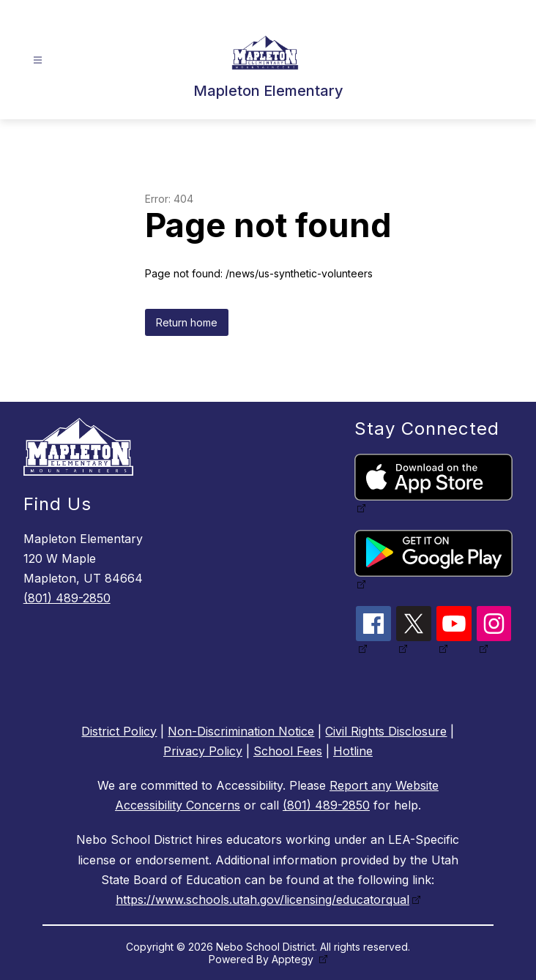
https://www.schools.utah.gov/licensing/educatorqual (263, 899)
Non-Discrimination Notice (241, 731)
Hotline (353, 751)
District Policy (119, 731)
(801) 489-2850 (67, 598)
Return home (187, 322)
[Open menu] (38, 60)
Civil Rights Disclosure (386, 731)
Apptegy (294, 959)
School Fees (288, 751)
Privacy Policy (203, 751)
